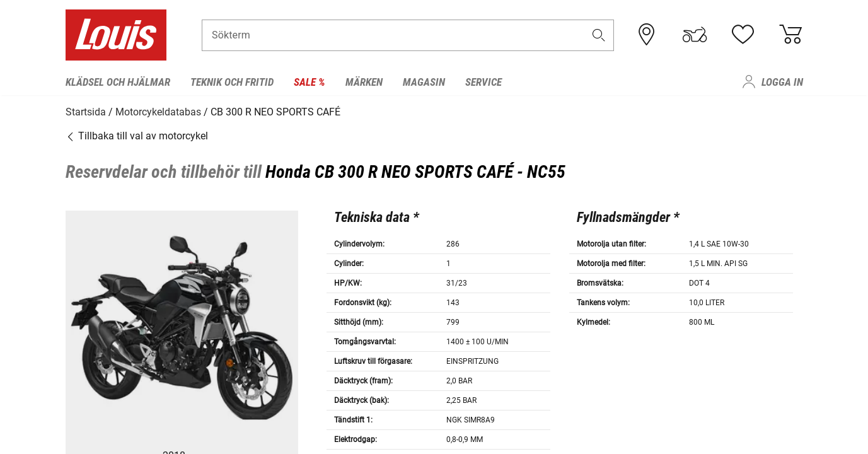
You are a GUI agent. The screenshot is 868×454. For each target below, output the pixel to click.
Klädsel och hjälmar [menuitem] (118, 82)
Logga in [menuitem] (782, 82)
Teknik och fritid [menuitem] (232, 82)
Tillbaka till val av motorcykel (137, 135)
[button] (598, 36)
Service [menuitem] (483, 82)
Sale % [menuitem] (310, 82)
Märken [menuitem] (364, 82)
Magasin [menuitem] (424, 82)
